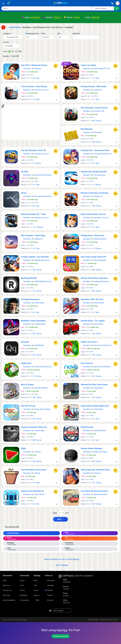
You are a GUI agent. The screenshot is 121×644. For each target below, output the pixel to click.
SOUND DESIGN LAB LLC (43, 281)
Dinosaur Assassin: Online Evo (34, 427)
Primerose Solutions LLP (103, 154)
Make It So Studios (101, 452)
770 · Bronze (96, 248)
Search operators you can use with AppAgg (61, 559)
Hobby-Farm (26, 363)
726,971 (57, 17)
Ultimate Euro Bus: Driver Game (94, 385)
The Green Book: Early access (34, 470)
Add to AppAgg (60, 565)
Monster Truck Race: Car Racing (95, 193)
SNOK (23, 448)
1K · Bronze (36, 163)
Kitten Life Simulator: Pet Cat (93, 214)
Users (22, 581)
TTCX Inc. (38, 452)
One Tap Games (100, 175)
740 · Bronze (36, 291)
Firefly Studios (39, 303)
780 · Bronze (36, 397)
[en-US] (62, 611)
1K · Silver (95, 78)
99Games (38, 69)
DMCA (25, 620)
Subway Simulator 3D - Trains (33, 214)
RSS (36, 600)
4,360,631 (35, 17)
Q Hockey (25, 342)
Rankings (24, 595)
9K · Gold (95, 440)
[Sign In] (118, 3)
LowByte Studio (40, 324)
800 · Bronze (36, 440)
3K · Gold (35, 78)
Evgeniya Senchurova (42, 260)
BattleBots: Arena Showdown (33, 321)
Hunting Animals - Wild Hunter (94, 86)
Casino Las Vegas (88, 65)
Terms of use (7, 620)
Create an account (60, 636)
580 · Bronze (96, 142)
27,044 (76, 17)
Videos (37, 595)
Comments (24, 600)
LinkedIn (49, 585)
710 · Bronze (36, 376)
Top (35, 585)
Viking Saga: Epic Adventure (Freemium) (96, 470)
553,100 (95, 17)
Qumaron (97, 473)
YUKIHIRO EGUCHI (41, 388)
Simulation (26, 69)
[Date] (86, 37)
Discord (49, 600)
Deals (36, 590)
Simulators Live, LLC (41, 90)
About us (6, 585)
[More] (57, 78)
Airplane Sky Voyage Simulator (94, 172)
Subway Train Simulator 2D (32, 491)
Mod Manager (87, 129)
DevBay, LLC (98, 196)
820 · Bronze (96, 376)
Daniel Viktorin (39, 494)
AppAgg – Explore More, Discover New (106, 620)
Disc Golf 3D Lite (28, 406)
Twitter (49, 595)
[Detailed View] (13, 51)
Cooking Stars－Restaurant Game (95, 150)
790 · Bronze (96, 483)
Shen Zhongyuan (100, 260)
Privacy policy (17, 620)
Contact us (7, 590)
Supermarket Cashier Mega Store (95, 406)
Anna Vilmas (99, 324)
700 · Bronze (96, 355)
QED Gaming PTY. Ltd (102, 69)
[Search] (46, 8)
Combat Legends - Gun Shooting (35, 257)
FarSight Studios (100, 431)
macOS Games (12, 533)
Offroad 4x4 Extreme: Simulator (94, 278)
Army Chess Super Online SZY (94, 257)
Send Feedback (9, 600)
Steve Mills (98, 132)
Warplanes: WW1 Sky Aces (92, 299)
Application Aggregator (84, 576)
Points (22, 590)
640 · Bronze (36, 461)
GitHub (49, 590)
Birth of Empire (27, 385)
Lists (22, 585)
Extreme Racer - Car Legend (93, 321)
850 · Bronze (96, 121)
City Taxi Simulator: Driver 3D (33, 150)
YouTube (49, 581)
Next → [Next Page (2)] (60, 519)
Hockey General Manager (91, 448)
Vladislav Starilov (100, 239)
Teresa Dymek (99, 303)
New (36, 581)
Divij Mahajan (39, 345)
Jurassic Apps (39, 431)
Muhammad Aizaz (100, 494)
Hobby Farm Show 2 (89, 342)
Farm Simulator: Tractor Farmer (94, 108)
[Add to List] (56, 66)
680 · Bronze (96, 291)
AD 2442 (25, 172)
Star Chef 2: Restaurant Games (34, 65)
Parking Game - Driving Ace (92, 235)
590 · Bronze (96, 334)
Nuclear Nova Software (102, 367)
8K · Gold (35, 206)
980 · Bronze (96, 206)
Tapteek (37, 473)
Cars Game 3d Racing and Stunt (94, 491)
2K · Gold (35, 312)
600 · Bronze (96, 270)
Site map (6, 595)
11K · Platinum (37, 227)
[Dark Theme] (113, 3)
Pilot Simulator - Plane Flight (33, 235)
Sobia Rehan (98, 388)
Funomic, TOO (99, 111)
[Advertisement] (31, 122)
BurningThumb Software (43, 175)
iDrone (24, 193)
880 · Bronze (36, 270)
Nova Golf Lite (87, 363)
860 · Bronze (36, 334)
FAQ (5, 581)
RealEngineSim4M (29, 278)
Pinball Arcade (87, 427)
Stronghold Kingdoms (30, 299)
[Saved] (8, 3)
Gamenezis (98, 90)
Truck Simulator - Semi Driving (34, 86)
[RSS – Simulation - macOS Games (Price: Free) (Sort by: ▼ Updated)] (24, 51)
